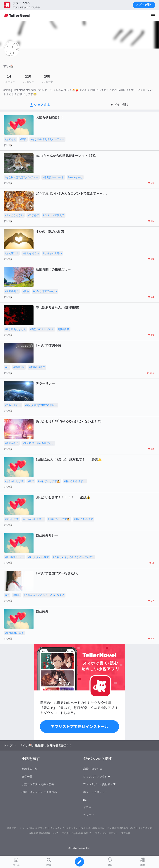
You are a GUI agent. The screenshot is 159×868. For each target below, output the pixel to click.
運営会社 (126, 833)
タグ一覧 (27, 777)
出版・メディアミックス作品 (39, 792)
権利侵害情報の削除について (43, 833)
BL (85, 800)
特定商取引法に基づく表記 (121, 828)
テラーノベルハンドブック (33, 828)
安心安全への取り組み (93, 828)
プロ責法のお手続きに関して (77, 833)
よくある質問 (145, 828)
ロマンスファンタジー (97, 777)
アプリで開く (144, 5)
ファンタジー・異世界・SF (100, 784)
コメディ (89, 815)
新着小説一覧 (30, 769)
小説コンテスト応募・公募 (38, 784)
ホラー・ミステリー (95, 792)
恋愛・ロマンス (93, 769)
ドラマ (87, 807)
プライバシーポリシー (106, 833)
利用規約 (12, 828)
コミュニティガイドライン (64, 828)
